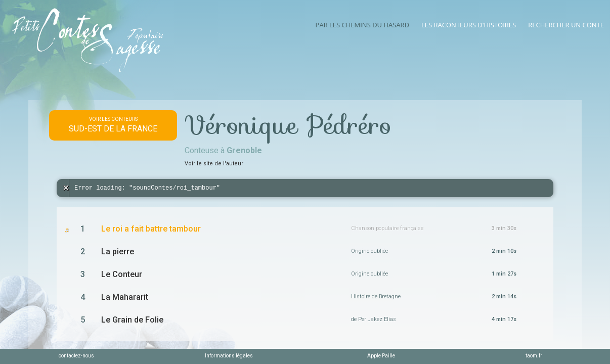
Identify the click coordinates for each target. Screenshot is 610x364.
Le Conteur (122, 274)
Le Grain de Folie (132, 320)
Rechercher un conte (566, 25)
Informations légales (229, 356)
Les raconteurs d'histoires (469, 25)
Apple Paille (381, 356)
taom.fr (534, 356)
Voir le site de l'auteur (214, 164)
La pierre (118, 252)
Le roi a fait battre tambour (151, 229)
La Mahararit (125, 297)
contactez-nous (76, 356)
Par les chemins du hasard (362, 25)
